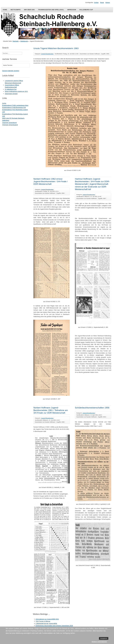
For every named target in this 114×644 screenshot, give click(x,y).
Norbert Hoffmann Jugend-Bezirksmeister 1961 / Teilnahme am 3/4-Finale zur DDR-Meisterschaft (51, 410)
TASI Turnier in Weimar (43, 621)
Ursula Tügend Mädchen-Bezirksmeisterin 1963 (56, 48)
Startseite (15, 41)
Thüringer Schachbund (9, 123)
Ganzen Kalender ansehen (11, 71)
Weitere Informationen (99, 642)
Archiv (4, 103)
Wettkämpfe (15, 10)
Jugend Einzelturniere (47, 54)
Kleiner (108, 3)
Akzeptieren (104, 638)
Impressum (72, 10)
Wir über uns (29, 10)
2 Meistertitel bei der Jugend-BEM (46, 623)
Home (5, 10)
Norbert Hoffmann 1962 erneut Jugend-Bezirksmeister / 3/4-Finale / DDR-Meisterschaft (51, 181)
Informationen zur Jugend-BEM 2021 (47, 619)
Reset (102, 3)
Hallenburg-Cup (86, 10)
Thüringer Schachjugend (10, 125)
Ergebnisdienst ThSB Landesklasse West (15, 105)
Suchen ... (2, 52)
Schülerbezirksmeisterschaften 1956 (92, 408)
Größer (96, 3)
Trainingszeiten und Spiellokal (51, 10)
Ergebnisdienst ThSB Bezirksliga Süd (14, 108)
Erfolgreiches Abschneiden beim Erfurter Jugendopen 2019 (54, 626)
